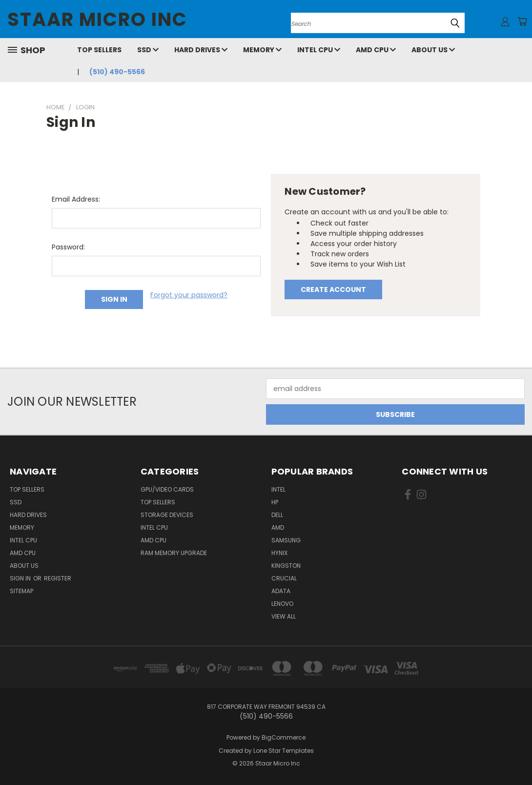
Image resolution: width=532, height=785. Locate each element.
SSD (148, 50)
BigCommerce (284, 737)
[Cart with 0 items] (522, 21)
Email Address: (76, 199)
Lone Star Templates (284, 751)
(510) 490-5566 (117, 72)
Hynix (279, 553)
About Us (433, 50)
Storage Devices (167, 515)
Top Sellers (99, 50)
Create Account (333, 289)
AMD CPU (376, 50)
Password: (68, 247)
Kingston (286, 566)
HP (275, 502)
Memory (262, 50)
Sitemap (21, 591)
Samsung (286, 540)
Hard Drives (201, 50)
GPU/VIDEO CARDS (167, 489)
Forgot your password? (189, 295)
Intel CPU (319, 50)
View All (284, 616)
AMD (278, 527)
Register (58, 578)
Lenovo (282, 604)
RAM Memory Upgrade (174, 553)
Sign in (21, 578)
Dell (277, 515)
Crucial (284, 578)
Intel (278, 489)
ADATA (281, 591)
